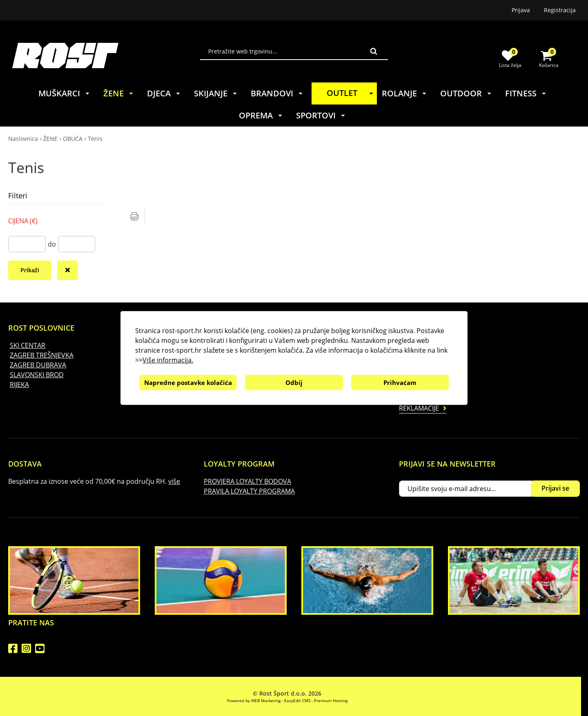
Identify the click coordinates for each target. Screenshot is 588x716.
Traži (374, 51)
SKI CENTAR (28, 345)
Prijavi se (555, 488)
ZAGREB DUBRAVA (38, 365)
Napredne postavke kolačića (188, 382)
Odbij (294, 382)
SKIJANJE (216, 93)
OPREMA (261, 115)
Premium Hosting (331, 700)
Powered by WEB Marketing (254, 700)
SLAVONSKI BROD (37, 375)
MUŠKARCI (64, 93)
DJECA (164, 93)
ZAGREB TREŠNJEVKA (42, 355)
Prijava (521, 10)
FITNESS (526, 93)
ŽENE (119, 93)
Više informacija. (168, 360)
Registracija (560, 10)
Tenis (95, 139)
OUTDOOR (466, 93)
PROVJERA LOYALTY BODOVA (247, 481)
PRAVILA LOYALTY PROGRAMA (249, 491)
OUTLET (351, 93)
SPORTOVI (321, 115)
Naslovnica (23, 139)
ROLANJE (404, 93)
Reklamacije (419, 408)
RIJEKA (19, 385)
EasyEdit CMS (297, 700)
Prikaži (30, 270)
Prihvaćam (400, 382)
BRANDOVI (277, 93)
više (174, 481)
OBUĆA (73, 139)
